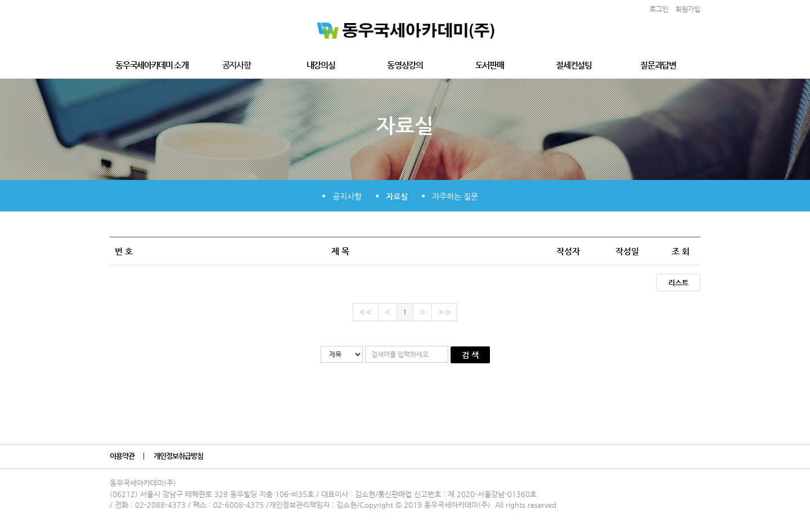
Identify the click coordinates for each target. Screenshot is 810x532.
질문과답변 (658, 65)
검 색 (470, 355)
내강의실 (321, 65)
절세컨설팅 (573, 65)
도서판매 (490, 65)
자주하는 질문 (455, 196)
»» (444, 312)
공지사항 (237, 65)
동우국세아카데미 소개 (152, 65)
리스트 (678, 283)
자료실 (397, 196)
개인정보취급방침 (179, 456)
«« (366, 312)
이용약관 (123, 456)
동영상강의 (405, 65)
